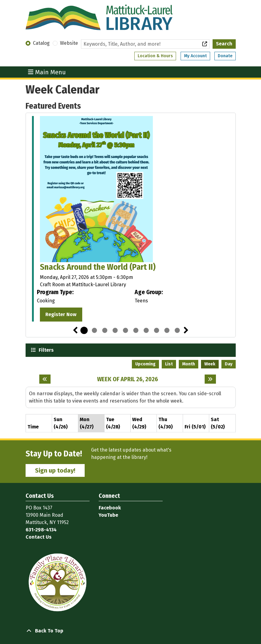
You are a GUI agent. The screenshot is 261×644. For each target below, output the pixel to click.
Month (189, 364)
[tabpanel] (131, 220)
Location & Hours (155, 56)
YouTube (108, 515)
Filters (45, 350)
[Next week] (210, 379)
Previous (75, 330)
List (169, 364)
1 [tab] (84, 330)
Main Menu (47, 72)
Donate (225, 56)
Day (229, 364)
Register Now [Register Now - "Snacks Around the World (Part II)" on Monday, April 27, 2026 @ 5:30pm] (61, 314)
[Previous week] (45, 379)
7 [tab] (146, 330)
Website (69, 43)
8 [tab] (157, 330)
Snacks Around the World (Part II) (98, 267)
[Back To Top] (131, 631)
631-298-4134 (41, 530)
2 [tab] (94, 330)
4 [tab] (115, 330)
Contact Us (39, 537)
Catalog (41, 43)
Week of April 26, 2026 (128, 379)
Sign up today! (55, 470)
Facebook (110, 508)
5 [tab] (125, 330)
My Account (195, 56)
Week (210, 364)
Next (186, 330)
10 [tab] (177, 330)
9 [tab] (167, 330)
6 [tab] (136, 330)
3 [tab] (105, 330)
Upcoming (145, 364)
